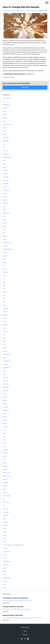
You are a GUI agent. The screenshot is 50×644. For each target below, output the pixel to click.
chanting (5, 180)
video (4, 568)
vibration (5, 565)
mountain (6, 407)
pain (4, 430)
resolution (6, 483)
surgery (5, 525)
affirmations (6, 105)
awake (5, 134)
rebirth (5, 469)
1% (4, 11)
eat (4, 230)
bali (4, 144)
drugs (5, 226)
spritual (5, 515)
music (4, 414)
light (4, 358)
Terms (25, 631)
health (5, 318)
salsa (4, 489)
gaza (4, 282)
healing (5, 315)
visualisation (6, 578)
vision (5, 575)
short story (6, 502)
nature (5, 423)
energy (5, 239)
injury (4, 328)
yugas (5, 588)
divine (5, 220)
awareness (6, 137)
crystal (5, 197)
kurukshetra (6, 354)
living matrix (7, 361)
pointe (5, 440)
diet (4, 216)
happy (5, 312)
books (5, 167)
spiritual (5, 509)
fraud (4, 269)
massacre (6, 377)
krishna (5, 351)
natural (5, 420)
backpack (6, 141)
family (5, 253)
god (4, 298)
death (5, 210)
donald (5, 223)
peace (4, 433)
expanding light (7, 249)
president (6, 450)
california (6, 174)
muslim (5, 417)
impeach (5, 325)
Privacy (25, 635)
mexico (5, 394)
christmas (6, 184)
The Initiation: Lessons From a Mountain (15, 598)
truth (4, 558)
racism (22, 11)
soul (4, 506)
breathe (5, 170)
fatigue (5, 256)
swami (5, 529)
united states (34, 11)
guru (4, 302)
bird (4, 160)
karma (5, 348)
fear (4, 259)
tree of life (6, 552)
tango (5, 535)
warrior (5, 581)
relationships (7, 476)
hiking (5, 321)
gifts (4, 285)
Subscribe (25, 88)
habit (4, 305)
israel (4, 338)
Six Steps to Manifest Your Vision (13, 607)
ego (4, 233)
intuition (5, 331)
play (4, 437)
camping (5, 177)
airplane (5, 108)
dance (5, 200)
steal (4, 519)
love (4, 374)
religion (5, 479)
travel (5, 548)
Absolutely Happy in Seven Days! (13, 615)
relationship (6, 473)
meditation (6, 387)
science (5, 492)
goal (4, 295)
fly (4, 266)
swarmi (5, 532)
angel (4, 121)
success (5, 522)
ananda (5, 118)
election (12, 11)
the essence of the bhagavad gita (13, 545)
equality (17, 11)
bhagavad (6, 154)
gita (4, 289)
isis (4, 335)
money (5, 400)
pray (4, 446)
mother (5, 404)
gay (4, 279)
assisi (4, 128)
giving (5, 292)
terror (5, 542)
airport (5, 111)
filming (5, 262)
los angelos (6, 368)
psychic (5, 456)
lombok (5, 364)
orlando (5, 427)
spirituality (6, 512)
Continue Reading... (9, 77)
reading (5, 466)
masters (5, 381)
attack (5, 131)
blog (4, 164)
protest (5, 453)
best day (5, 151)
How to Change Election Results (21, 7)
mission (5, 397)
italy (4, 341)
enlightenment (7, 243)
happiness (6, 308)
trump (27, 11)
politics (5, 443)
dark (4, 207)
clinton (7, 11)
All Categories (7, 98)
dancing (5, 203)
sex (4, 499)
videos (5, 571)
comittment (6, 190)
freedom (5, 272)
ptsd (4, 460)
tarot (4, 538)
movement (6, 410)
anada (5, 114)
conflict (5, 193)
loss (4, 371)
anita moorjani (7, 124)
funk (4, 276)
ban (4, 147)
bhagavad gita (7, 157)
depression (6, 213)
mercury (5, 391)
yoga (4, 584)
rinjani (5, 486)
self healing (6, 496)
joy (4, 345)
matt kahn (6, 384)
